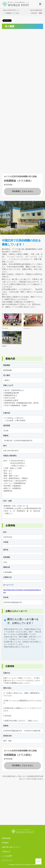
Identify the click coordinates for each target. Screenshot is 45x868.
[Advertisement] (22, 53)
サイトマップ (7, 860)
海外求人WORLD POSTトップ (11, 10)
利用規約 (5, 843)
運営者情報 (6, 838)
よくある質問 (7, 856)
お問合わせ (6, 851)
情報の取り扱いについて (11, 847)
